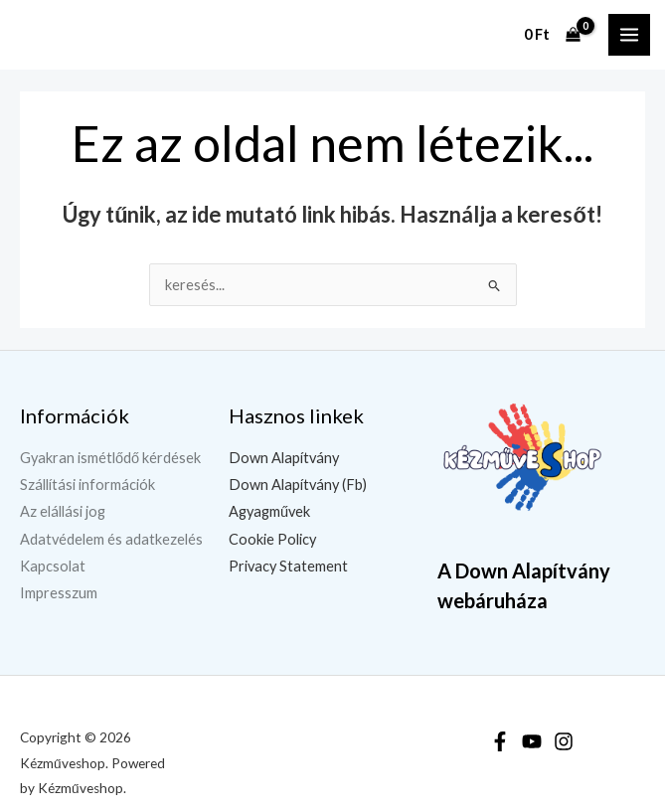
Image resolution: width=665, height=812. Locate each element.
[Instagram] (564, 741)
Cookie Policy (272, 539)
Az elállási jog (63, 511)
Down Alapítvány (284, 458)
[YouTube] (532, 741)
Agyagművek (269, 511)
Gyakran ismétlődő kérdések (110, 458)
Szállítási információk (87, 485)
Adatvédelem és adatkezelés (111, 539)
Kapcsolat (53, 566)
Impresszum (59, 593)
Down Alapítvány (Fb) (298, 485)
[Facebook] (500, 741)
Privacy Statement (288, 566)
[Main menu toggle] (629, 35)
